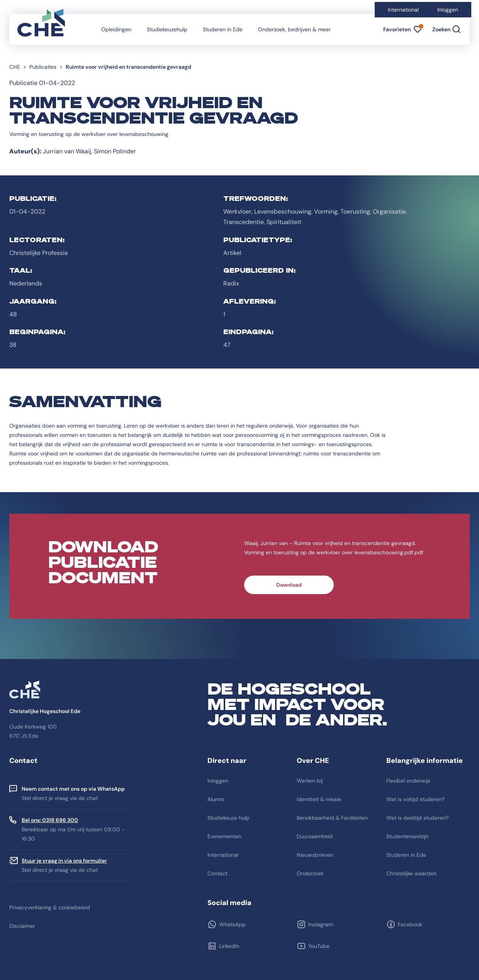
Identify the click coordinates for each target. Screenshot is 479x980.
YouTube (319, 946)
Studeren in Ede (223, 29)
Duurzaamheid (315, 836)
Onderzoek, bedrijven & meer (294, 29)
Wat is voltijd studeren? (415, 799)
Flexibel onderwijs (408, 781)
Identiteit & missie (319, 799)
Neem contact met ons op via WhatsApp (73, 789)
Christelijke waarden (411, 873)
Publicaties (43, 67)
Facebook (410, 924)
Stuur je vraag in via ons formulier (64, 861)
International (403, 10)
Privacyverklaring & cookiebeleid (50, 907)
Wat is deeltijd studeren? (417, 818)
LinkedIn (229, 946)
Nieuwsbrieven (315, 855)
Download (289, 585)
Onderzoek (310, 873)
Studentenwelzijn (407, 836)
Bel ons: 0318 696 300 (50, 820)
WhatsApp (232, 924)
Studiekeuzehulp (167, 29)
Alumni (216, 799)
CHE (15, 67)
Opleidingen (116, 29)
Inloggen (448, 10)
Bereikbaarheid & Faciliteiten (332, 818)
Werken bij (310, 781)
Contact (217, 873)
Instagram (321, 924)
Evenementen (224, 836)
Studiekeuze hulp (228, 818)
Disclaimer (22, 926)
